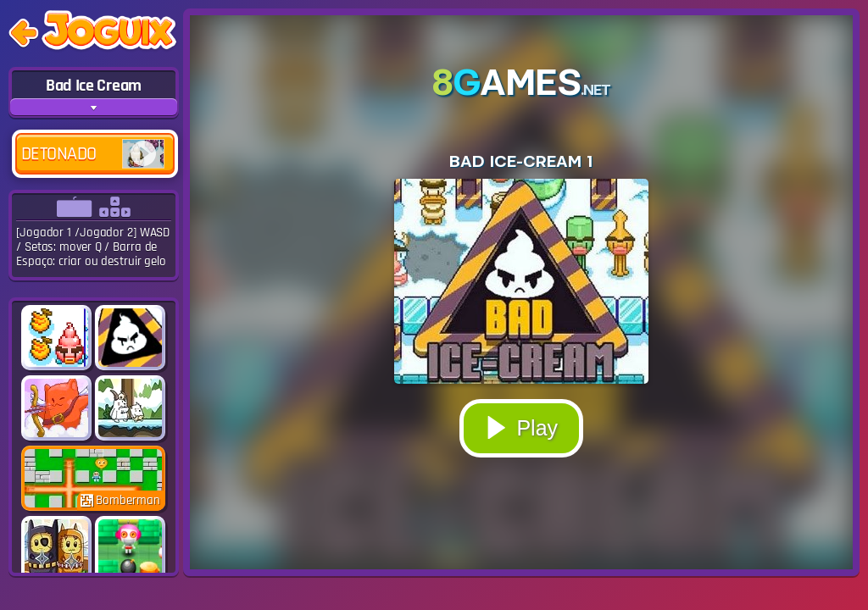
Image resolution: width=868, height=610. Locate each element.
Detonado (93, 154)
